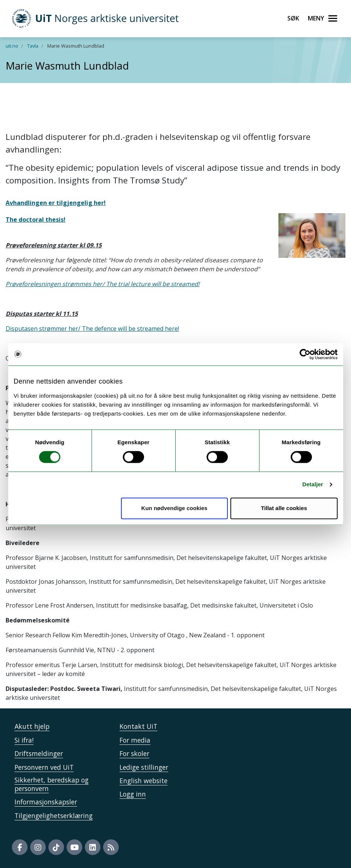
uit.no (12, 46)
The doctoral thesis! (36, 220)
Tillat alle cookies (284, 508)
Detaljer (313, 485)
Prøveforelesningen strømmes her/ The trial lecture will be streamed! (103, 284)
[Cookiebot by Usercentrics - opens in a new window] (305, 354)
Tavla (33, 46)
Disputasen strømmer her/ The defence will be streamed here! (92, 329)
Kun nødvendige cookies (175, 508)
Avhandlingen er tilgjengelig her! (56, 203)
